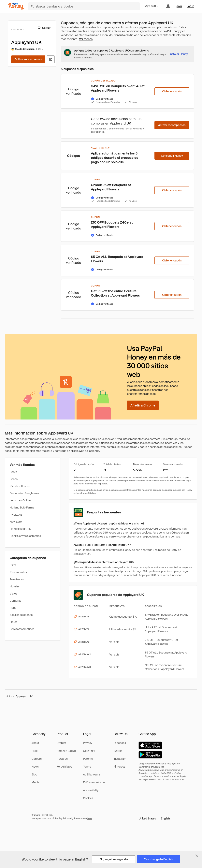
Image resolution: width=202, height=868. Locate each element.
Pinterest (119, 767)
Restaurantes (18, 572)
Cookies (88, 798)
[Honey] (16, 6)
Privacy (88, 743)
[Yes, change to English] (159, 859)
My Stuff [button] (152, 6)
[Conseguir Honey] (172, 156)
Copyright (89, 751)
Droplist (61, 743)
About (35, 743)
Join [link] (179, 6)
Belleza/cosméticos (22, 629)
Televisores (17, 579)
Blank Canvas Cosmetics (25, 536)
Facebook (120, 743)
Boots (13, 472)
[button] (154, 818)
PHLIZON (16, 515)
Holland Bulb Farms (22, 508)
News (35, 767)
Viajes (13, 594)
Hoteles (15, 586)
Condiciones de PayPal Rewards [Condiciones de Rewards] (124, 129)
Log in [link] (190, 6)
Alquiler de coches (21, 615)
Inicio (8, 696)
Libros (14, 622)
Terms (87, 767)
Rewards (62, 759)
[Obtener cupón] (172, 91)
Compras (15, 601)
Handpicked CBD (20, 529)
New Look (16, 522)
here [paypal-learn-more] (90, 818)
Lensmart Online (20, 500)
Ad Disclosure (92, 774)
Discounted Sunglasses (24, 493)
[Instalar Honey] (179, 54)
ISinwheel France (20, 486)
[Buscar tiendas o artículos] (84, 6)
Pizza (13, 565)
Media (35, 782)
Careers (37, 759)
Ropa (13, 608)
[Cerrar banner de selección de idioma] (197, 856)
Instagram (120, 759)
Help (35, 751)
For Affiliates (64, 767)
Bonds (14, 479)
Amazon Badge (66, 751)
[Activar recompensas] (28, 59)
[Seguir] (44, 28)
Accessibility (91, 790)
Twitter (118, 751)
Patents (88, 759)
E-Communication (95, 782)
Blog (34, 774)
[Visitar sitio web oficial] (51, 59)
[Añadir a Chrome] (143, 405)
